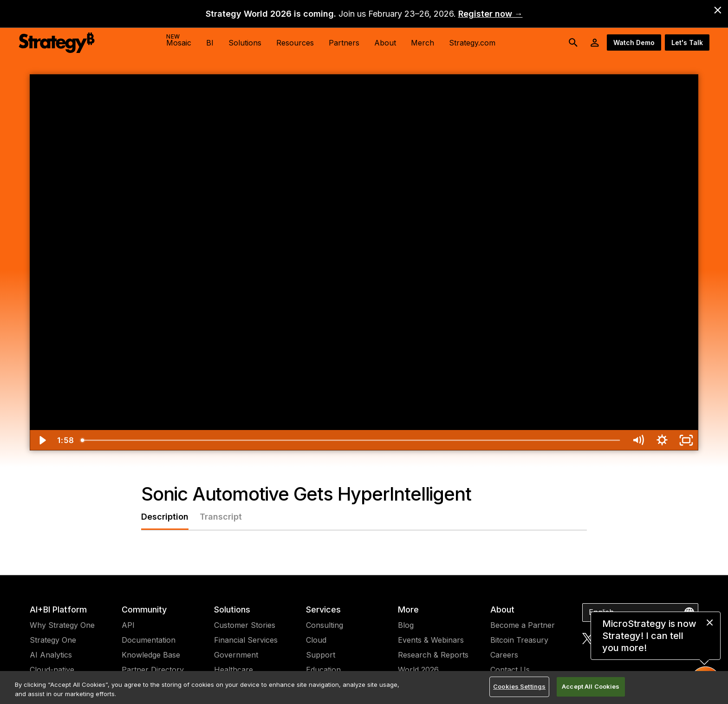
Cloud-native (52, 670)
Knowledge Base (151, 655)
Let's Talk (687, 42)
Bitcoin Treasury (519, 640)
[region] (364, 688)
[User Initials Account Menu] (595, 43)
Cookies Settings (519, 686)
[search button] (573, 43)
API (128, 625)
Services (323, 609)
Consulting (325, 625)
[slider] (351, 440)
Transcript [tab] (221, 517)
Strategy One (53, 640)
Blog (406, 625)
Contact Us (510, 670)
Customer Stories (245, 625)
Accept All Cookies (591, 686)
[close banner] (718, 10)
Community (144, 609)
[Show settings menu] (662, 440)
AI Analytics (51, 655)
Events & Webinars (431, 640)
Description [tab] (165, 517)
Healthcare (234, 670)
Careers (504, 655)
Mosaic (179, 40)
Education (323, 670)
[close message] (710, 623)
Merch (422, 43)
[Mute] (638, 440)
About (502, 609)
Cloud (316, 640)
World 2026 (418, 670)
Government (236, 655)
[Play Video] (42, 440)
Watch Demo (634, 42)
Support (321, 655)
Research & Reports (433, 655)
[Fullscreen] (686, 440)
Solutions (232, 609)
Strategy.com (472, 43)
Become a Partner (523, 625)
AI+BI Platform (58, 609)
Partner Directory (153, 670)
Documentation (149, 640)
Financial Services (246, 640)
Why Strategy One (62, 625)
